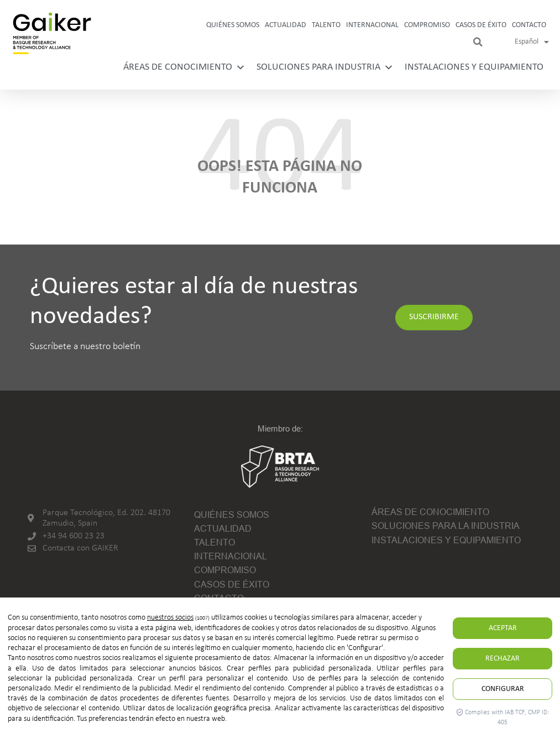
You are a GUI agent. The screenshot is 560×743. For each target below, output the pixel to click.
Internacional (372, 25)
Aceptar (503, 628)
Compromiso (427, 25)
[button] (478, 42)
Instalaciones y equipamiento (474, 67)
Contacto (529, 25)
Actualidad (286, 25)
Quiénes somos (233, 25)
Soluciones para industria (325, 67)
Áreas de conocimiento (184, 67)
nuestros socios (170, 618)
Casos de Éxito (481, 25)
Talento (326, 25)
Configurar (503, 689)
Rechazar (503, 659)
